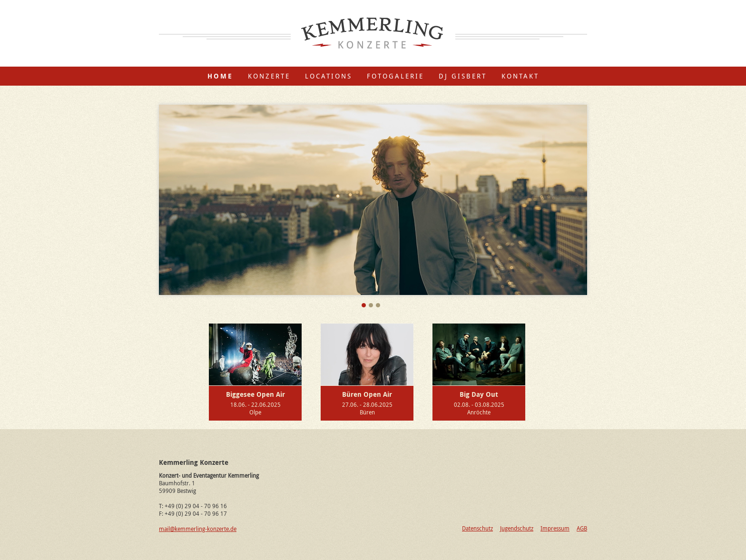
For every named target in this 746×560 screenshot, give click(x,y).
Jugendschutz (517, 528)
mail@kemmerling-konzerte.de (198, 529)
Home (220, 76)
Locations (329, 76)
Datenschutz (477, 528)
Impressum (555, 528)
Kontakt (520, 76)
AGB (582, 528)
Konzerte (269, 76)
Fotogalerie (395, 76)
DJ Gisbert (463, 76)
